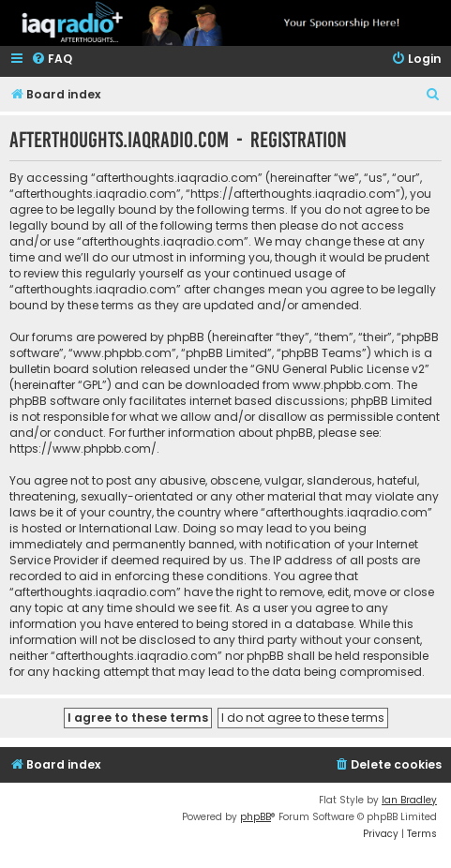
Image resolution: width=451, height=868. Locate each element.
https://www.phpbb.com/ (83, 449)
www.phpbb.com (342, 385)
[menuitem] (52, 60)
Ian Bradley (409, 800)
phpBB (256, 817)
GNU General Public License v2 (340, 369)
